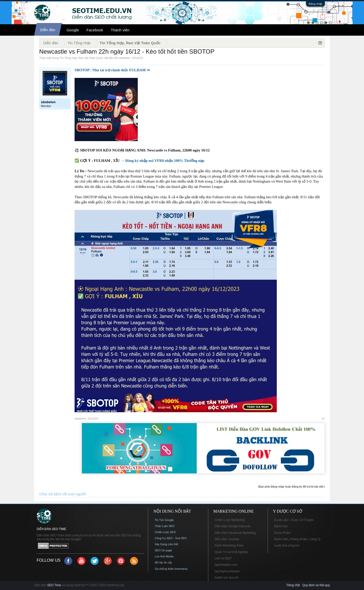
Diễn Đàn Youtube (227, 539)
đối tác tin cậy (163, 562)
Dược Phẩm (282, 533)
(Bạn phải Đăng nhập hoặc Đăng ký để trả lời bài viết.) (291, 487)
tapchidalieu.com (226, 565)
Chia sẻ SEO (50, 494)
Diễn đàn (48, 30)
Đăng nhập (315, 4)
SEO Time (54, 585)
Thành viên (120, 30)
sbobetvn (125, 58)
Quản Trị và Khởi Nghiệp (231, 552)
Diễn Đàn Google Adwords (233, 526)
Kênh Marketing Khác (229, 545)
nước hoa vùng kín (287, 545)
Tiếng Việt (293, 585)
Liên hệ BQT (223, 558)
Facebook (95, 30)
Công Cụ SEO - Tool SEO (171, 538)
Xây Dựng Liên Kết (166, 544)
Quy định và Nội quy (316, 585)
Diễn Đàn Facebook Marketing (235, 533)
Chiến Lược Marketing (230, 520)
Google (73, 30)
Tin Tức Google (164, 520)
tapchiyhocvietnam (227, 571)
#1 (323, 419)
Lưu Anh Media (164, 556)
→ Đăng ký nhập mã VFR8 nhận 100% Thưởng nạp (162, 161)
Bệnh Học (281, 526)
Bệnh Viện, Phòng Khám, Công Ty (297, 539)
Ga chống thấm (164, 569)
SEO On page (163, 550)
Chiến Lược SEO (165, 532)
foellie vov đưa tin (226, 578)
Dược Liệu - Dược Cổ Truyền (294, 520)
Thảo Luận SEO (165, 526)
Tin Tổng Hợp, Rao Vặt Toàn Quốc (81, 58)
